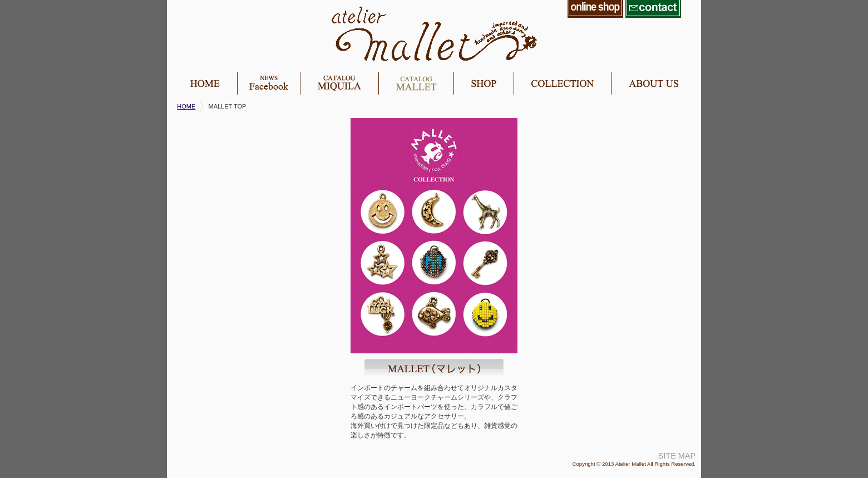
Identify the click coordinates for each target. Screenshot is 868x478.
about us (653, 83)
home (205, 83)
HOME (186, 106)
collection (562, 83)
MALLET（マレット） (434, 368)
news (268, 83)
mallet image (434, 236)
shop (484, 83)
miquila (339, 83)
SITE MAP (677, 456)
